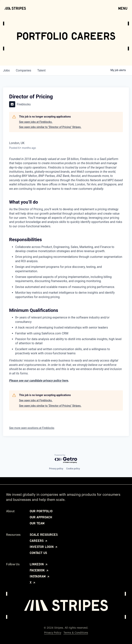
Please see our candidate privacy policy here (39, 381)
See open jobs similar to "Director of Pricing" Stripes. (50, 127)
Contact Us (38, 553)
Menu (123, 8)
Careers (39, 541)
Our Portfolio (41, 511)
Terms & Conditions (76, 633)
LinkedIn (39, 564)
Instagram (40, 576)
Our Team (37, 523)
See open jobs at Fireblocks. (36, 122)
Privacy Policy (53, 633)
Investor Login (44, 547)
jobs (6, 70)
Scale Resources (44, 535)
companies (23, 70)
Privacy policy (56, 469)
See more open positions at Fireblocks (32, 428)
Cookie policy (73, 469)
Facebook (39, 570)
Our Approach (41, 517)
